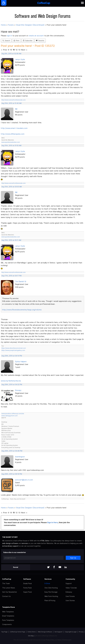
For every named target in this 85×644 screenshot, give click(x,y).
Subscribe (28, 41)
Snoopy (18, 390)
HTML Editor (45, 541)
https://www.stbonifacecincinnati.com (14, 348)
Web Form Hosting (51, 596)
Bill (16, 109)
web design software (10, 543)
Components (7, 624)
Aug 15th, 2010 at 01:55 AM (11, 146)
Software (27, 579)
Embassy (69, 592)
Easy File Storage (51, 592)
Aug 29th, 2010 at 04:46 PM (12, 451)
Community (70, 579)
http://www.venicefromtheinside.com (14, 100)
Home (3, 25)
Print (16, 41)
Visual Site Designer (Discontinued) (30, 25)
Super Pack (28, 592)
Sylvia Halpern (21, 362)
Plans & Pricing (50, 600)
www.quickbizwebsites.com (11, 142)
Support (69, 583)
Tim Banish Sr (21, 281)
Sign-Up (73, 558)
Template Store (9, 607)
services (25, 543)
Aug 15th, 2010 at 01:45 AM (12, 103)
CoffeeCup (7, 579)
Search (6, 41)
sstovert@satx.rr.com (24, 480)
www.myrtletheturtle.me (11, 381)
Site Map (31, 636)
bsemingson (20, 457)
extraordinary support (10, 546)
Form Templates (8, 620)
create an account (36, 36)
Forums (11, 25)
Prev (5, 50)
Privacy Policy (50, 640)
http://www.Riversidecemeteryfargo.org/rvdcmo (22, 310)
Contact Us (6, 596)
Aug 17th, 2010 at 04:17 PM (12, 276)
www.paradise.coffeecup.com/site (13, 414)
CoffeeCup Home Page (17, 632)
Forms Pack (28, 588)
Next (23, 50)
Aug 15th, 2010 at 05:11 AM (11, 240)
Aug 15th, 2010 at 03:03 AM (12, 187)
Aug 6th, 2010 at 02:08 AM (11, 54)
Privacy (81, 632)
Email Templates (8, 616)
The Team (6, 583)
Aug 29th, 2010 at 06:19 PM (12, 474)
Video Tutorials (71, 588)
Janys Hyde (20, 59)
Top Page (4, 632)
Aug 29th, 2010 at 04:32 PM (12, 385)
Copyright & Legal (71, 632)
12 (17, 50)
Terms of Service (63, 640)
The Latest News (9, 588)
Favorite (40, 41)
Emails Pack (28, 583)
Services (48, 579)
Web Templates (8, 612)
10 (11, 50)
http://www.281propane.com (13, 134)
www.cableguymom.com (10, 416)
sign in (10, 36)
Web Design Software (45, 632)
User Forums (70, 596)
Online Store (32, 632)
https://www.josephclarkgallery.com (13, 350)
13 (19, 50)
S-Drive (47, 583)
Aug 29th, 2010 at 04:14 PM (12, 356)
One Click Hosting (51, 588)
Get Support (58, 632)
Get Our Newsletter (10, 592)
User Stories (70, 600)
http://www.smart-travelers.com (14, 128)
